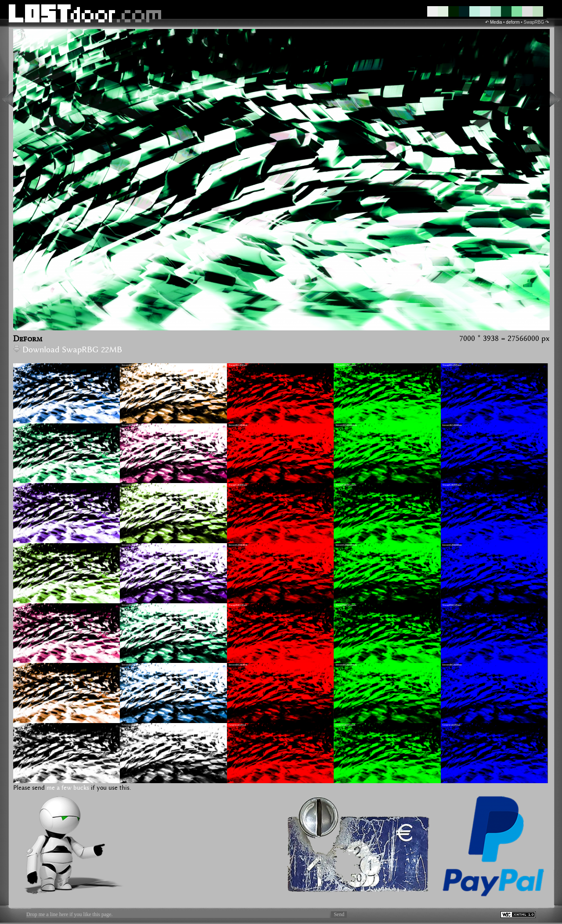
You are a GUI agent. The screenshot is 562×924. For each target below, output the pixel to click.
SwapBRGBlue (452, 605)
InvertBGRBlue (452, 665)
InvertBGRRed (238, 665)
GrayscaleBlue (452, 725)
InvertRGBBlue (452, 425)
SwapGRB (22, 485)
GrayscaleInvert (131, 725)
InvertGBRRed (238, 545)
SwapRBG (22, 425)
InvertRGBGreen (346, 425)
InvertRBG (128, 425)
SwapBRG (22, 605)
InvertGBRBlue (452, 545)
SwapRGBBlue (452, 365)
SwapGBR (22, 545)
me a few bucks (68, 788)
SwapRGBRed (238, 365)
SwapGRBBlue (452, 485)
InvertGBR (128, 545)
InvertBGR (128, 665)
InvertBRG (128, 605)
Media (496, 22)
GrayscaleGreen (345, 725)
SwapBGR (22, 665)
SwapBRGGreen (346, 605)
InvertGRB (128, 485)
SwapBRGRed (238, 605)
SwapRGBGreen (346, 365)
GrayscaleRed (237, 725)
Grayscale (21, 725)
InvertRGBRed (238, 425)
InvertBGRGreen (346, 665)
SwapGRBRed (238, 485)
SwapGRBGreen (346, 485)
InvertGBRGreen (346, 545)
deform (513, 22)
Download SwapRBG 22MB (68, 350)
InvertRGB (128, 365)
